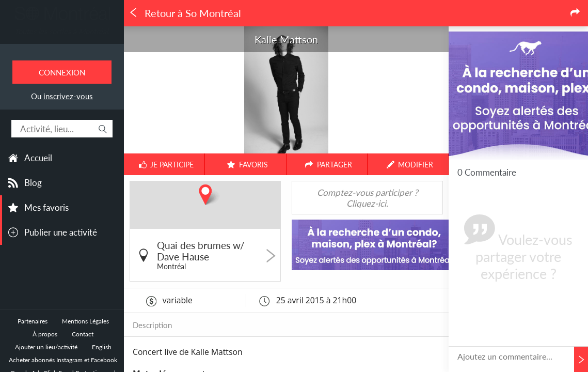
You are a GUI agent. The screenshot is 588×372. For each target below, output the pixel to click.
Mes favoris (46, 207)
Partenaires (33, 321)
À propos (45, 334)
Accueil (38, 158)
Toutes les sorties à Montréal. (62, 31)
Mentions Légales (85, 321)
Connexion (62, 72)
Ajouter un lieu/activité (46, 347)
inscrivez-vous (68, 96)
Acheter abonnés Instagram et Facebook (63, 360)
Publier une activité (61, 232)
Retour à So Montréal (185, 13)
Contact (83, 334)
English (102, 347)
